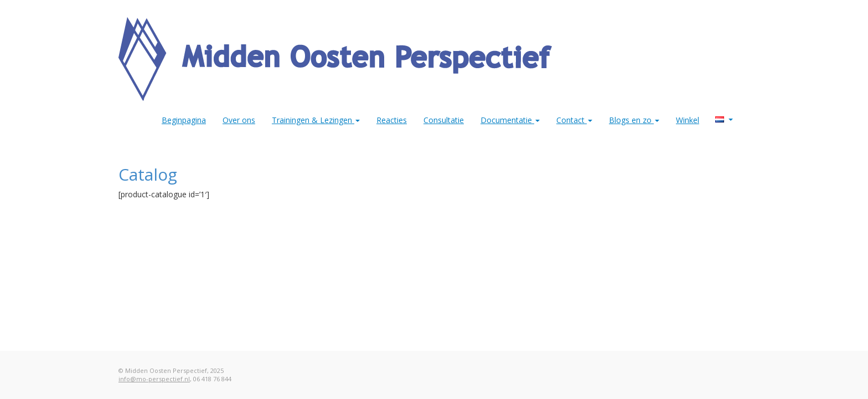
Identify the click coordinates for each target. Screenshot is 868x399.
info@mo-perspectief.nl (154, 379)
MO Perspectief (731, 120)
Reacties (392, 120)
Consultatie (444, 120)
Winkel (688, 120)
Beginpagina (184, 120)
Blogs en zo (634, 120)
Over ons (239, 120)
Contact (574, 120)
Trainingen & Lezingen (316, 120)
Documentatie (510, 120)
